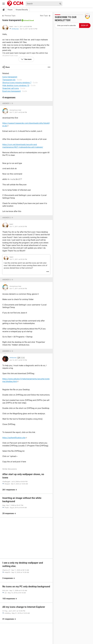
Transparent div (9, 80)
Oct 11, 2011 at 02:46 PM (18, 112)
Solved (26, 20)
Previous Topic (10, 16)
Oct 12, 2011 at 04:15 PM (29, 29)
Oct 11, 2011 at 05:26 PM (18, 259)
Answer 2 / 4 (8, 218)
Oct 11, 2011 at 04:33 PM (18, 226)
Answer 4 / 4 (8, 351)
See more (28, 59)
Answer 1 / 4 (8, 103)
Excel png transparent (12, 91)
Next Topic (44, 16)
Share (8, 67)
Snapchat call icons (11, 88)
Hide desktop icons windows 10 (16, 85)
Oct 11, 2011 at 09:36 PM (18, 289)
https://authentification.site (14, 438)
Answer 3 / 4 (8, 280)
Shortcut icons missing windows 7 (17, 83)
